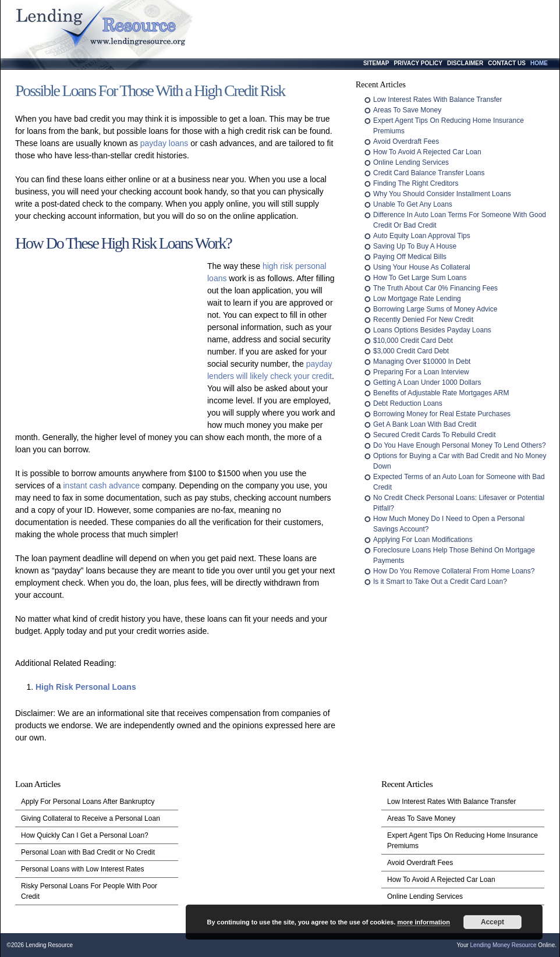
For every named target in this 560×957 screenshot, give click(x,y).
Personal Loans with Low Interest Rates (82, 869)
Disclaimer (465, 63)
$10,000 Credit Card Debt (413, 341)
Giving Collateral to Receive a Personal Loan (91, 818)
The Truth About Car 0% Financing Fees (435, 288)
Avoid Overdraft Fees (406, 141)
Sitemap (376, 63)
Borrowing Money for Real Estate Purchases (442, 414)
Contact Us (507, 63)
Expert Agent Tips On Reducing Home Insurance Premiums (462, 841)
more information (423, 922)
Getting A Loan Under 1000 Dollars (427, 382)
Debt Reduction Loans (408, 403)
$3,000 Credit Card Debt (411, 351)
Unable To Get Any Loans (413, 204)
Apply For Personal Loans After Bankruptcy (88, 802)
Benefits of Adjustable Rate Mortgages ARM (441, 393)
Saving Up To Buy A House (415, 246)
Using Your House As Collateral (422, 267)
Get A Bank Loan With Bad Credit (425, 424)
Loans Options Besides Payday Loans (432, 330)
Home (539, 63)
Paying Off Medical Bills (410, 257)
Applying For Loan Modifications (423, 540)
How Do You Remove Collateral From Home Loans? (454, 571)
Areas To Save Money (407, 110)
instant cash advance (101, 485)
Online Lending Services (411, 162)
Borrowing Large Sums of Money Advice (435, 309)
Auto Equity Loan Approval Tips (422, 236)
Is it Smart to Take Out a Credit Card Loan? (440, 582)
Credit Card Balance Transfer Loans (429, 173)
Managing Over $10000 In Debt (422, 361)
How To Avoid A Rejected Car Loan (427, 152)
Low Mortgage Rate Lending (417, 299)
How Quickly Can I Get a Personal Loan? (85, 835)
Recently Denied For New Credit (423, 320)
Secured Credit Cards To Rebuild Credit (435, 435)
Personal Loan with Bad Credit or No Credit (88, 852)
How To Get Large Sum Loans (420, 278)
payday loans (164, 143)
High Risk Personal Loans (86, 687)
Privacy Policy (418, 63)
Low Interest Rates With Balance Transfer (437, 100)
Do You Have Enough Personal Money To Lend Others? (460, 445)
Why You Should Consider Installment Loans (442, 194)
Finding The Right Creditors (416, 183)
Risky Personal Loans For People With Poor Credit (89, 891)
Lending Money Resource (504, 945)
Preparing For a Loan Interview (421, 372)
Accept (492, 922)
